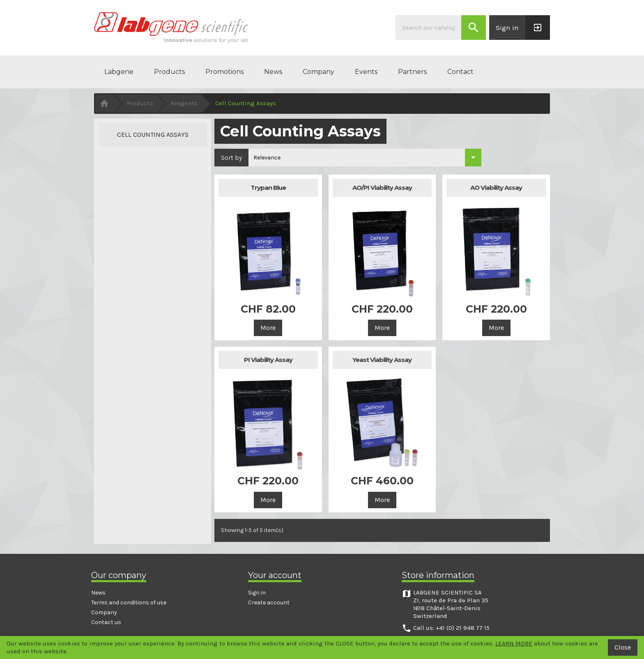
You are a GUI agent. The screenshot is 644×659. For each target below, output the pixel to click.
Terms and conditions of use (129, 603)
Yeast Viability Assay (382, 360)
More (268, 328)
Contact (460, 72)
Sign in (257, 593)
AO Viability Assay (496, 188)
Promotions (224, 72)
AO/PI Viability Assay (382, 188)
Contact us (106, 622)
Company (319, 72)
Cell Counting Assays (153, 135)
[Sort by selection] (365, 158)
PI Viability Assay (268, 360)
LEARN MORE (514, 643)
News (273, 72)
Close (623, 647)
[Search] (428, 28)
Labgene (119, 72)
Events (366, 72)
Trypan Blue (268, 188)
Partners (412, 72)
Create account (269, 603)
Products (169, 72)
